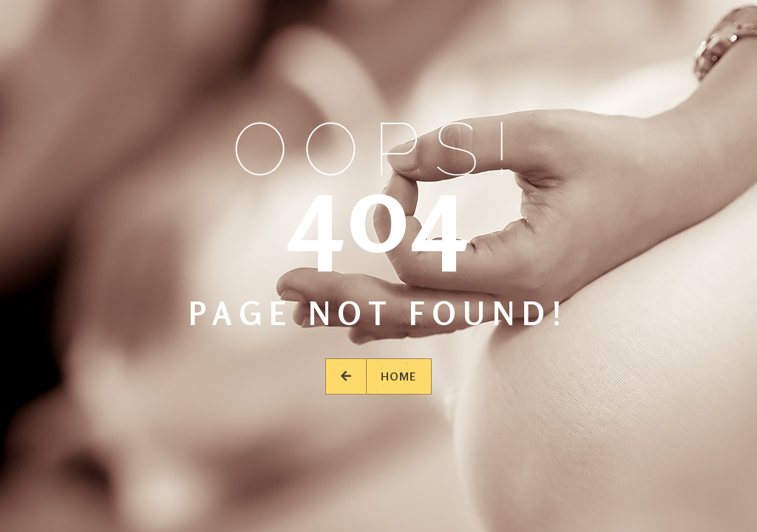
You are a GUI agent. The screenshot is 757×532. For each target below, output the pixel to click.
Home (378, 376)
